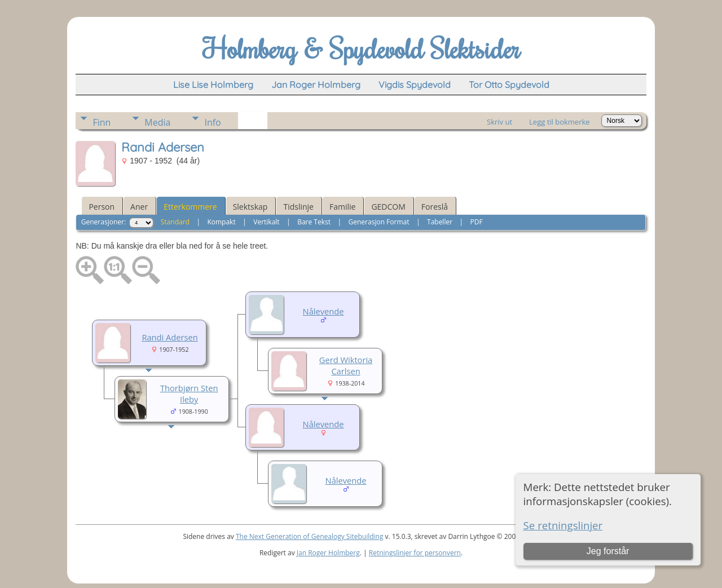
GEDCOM (388, 207)
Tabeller (440, 222)
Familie (342, 207)
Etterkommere (190, 207)
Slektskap (250, 207)
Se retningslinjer (563, 525)
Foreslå (435, 207)
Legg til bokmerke (560, 122)
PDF (477, 222)
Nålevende (323, 311)
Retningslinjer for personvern (415, 553)
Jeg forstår (608, 551)
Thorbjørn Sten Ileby (189, 394)
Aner (139, 207)
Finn (102, 122)
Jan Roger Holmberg (328, 553)
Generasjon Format (379, 222)
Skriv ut (499, 122)
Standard (175, 222)
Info (212, 122)
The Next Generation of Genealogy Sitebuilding (310, 536)
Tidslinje (298, 207)
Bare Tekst (314, 222)
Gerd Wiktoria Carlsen (346, 365)
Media (157, 122)
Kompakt (221, 222)
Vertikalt (266, 222)
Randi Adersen (170, 337)
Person (102, 207)
